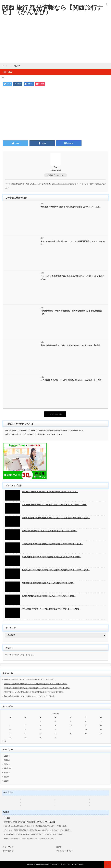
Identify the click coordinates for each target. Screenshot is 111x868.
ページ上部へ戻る (107, 864)
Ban (55, 167)
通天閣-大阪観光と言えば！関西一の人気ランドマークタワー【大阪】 (49, 596)
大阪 (42, 377)
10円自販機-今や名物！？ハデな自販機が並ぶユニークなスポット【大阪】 (72, 380)
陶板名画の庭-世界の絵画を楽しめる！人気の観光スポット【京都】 (48, 583)
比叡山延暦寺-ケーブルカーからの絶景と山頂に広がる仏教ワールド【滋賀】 (52, 557)
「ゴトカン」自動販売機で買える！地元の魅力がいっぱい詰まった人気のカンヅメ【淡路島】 (37, 688)
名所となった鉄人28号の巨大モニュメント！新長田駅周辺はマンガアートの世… (72, 243)
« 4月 (4, 741)
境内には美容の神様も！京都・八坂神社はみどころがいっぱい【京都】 (71, 345)
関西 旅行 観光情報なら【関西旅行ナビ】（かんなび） (54, 864)
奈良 (5, 777)
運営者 (59, 847)
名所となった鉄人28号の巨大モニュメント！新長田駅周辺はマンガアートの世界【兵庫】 (35, 684)
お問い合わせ (8, 851)
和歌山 (6, 768)
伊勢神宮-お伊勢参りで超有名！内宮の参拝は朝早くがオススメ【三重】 (71, 207)
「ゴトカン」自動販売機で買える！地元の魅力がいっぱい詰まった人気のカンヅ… (72, 278)
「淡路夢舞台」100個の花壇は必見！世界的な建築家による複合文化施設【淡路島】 (34, 692)
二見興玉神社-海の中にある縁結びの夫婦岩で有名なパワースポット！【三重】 (52, 544)
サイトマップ (8, 847)
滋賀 (5, 781)
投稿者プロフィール (55, 175)
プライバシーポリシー (65, 851)
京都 (42, 342)
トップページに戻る (55, 414)
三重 (42, 203)
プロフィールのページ (61, 184)
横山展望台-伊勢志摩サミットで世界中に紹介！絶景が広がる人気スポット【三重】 (54, 505)
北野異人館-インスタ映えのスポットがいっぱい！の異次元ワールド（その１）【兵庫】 (56, 570)
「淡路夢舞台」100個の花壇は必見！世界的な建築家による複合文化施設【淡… (71, 312)
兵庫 (42, 238)
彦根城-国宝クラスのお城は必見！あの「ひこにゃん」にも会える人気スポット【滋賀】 (56, 518)
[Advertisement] (55, 41)
